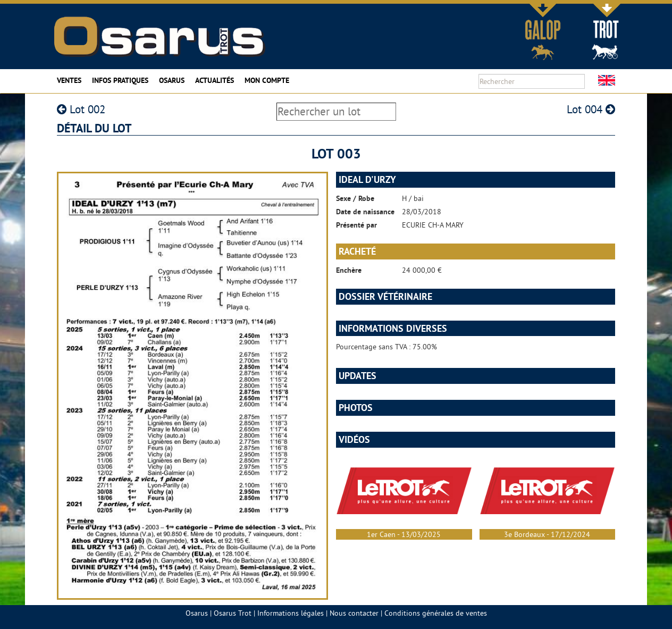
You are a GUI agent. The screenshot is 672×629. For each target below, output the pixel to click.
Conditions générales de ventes (436, 613)
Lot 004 (591, 109)
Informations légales (291, 613)
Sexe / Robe (355, 198)
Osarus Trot (233, 613)
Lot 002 (81, 109)
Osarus (172, 80)
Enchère (349, 270)
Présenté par (356, 225)
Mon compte (267, 80)
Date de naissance (365, 212)
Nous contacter (354, 613)
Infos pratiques (120, 80)
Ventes (69, 80)
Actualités (215, 80)
